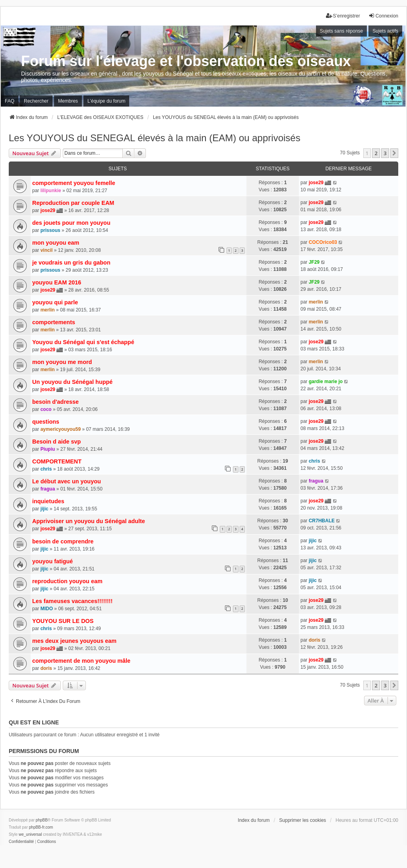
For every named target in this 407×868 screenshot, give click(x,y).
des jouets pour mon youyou (71, 223)
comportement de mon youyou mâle (81, 661)
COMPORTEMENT (57, 461)
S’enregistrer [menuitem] (343, 16)
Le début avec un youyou (67, 481)
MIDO (47, 609)
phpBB (42, 820)
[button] (394, 153)
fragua (48, 489)
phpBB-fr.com (41, 827)
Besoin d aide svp (56, 442)
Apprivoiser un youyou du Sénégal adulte (89, 521)
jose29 (316, 183)
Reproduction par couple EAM (73, 203)
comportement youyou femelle (74, 183)
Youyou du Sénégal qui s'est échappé (83, 342)
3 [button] (385, 153)
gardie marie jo (326, 381)
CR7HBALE (322, 521)
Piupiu (48, 449)
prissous (50, 230)
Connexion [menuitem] (383, 16)
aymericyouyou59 (61, 429)
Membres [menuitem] (68, 101)
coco (46, 409)
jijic (45, 509)
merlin (48, 310)
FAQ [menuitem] (10, 101)
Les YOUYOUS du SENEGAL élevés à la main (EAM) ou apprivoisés (155, 138)
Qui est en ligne (34, 722)
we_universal (30, 834)
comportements (54, 322)
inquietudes (48, 501)
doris (315, 640)
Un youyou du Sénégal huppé (72, 382)
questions (46, 422)
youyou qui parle (55, 302)
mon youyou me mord (62, 362)
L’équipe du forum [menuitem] (106, 101)
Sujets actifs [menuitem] (385, 31)
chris (46, 469)
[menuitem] (21, 842)
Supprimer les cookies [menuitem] (302, 820)
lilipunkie (51, 191)
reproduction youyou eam (67, 581)
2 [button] (376, 153)
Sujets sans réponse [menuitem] (342, 31)
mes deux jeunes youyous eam (74, 641)
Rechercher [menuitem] (36, 101)
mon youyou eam (56, 243)
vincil (47, 250)
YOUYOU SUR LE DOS (63, 621)
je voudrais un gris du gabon (71, 263)
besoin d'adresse (55, 402)
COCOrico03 (323, 242)
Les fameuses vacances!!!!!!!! (72, 601)
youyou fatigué (52, 561)
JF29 (314, 262)
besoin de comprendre (63, 541)
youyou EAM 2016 (57, 282)
